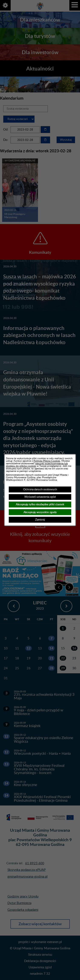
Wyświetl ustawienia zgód (40, 497)
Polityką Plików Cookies (47, 461)
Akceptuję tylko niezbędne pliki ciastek (40, 504)
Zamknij (40, 520)
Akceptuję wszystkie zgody (40, 512)
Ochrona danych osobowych (40, 489)
